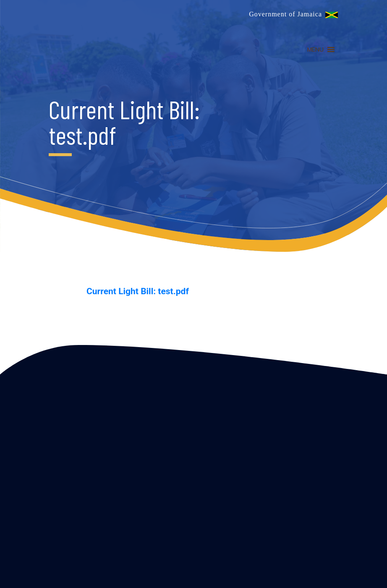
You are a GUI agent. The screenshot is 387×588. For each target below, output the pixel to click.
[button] (315, 50)
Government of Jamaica (285, 14)
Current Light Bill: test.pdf (138, 291)
